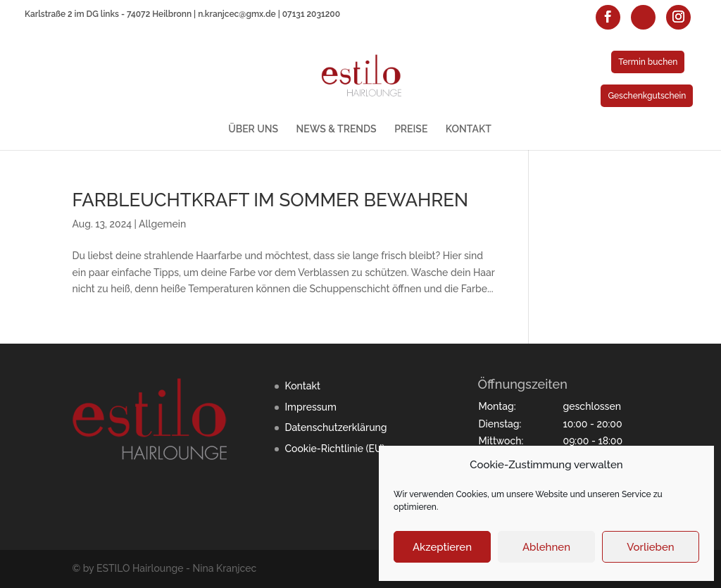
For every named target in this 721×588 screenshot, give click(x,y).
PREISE (411, 129)
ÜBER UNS (253, 129)
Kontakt (302, 386)
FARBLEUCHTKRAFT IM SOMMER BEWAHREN (270, 200)
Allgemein (162, 224)
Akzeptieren (442, 547)
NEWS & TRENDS (337, 129)
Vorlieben (650, 547)
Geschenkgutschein (647, 96)
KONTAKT (469, 129)
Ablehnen (546, 547)
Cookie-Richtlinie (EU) (334, 449)
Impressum (311, 407)
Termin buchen (648, 62)
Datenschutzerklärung (336, 427)
